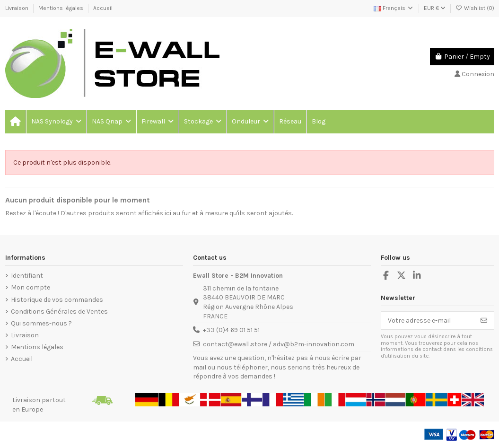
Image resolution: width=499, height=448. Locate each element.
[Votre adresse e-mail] (428, 321)
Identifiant (27, 276)
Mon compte (31, 287)
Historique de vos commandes (57, 300)
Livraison (18, 8)
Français (394, 8)
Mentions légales (61, 8)
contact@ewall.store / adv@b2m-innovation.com (279, 344)
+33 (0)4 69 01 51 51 (231, 330)
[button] (56, 122)
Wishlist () (475, 8)
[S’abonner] (484, 321)
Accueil (103, 8)
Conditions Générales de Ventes (59, 312)
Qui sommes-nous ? (41, 323)
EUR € (435, 8)
